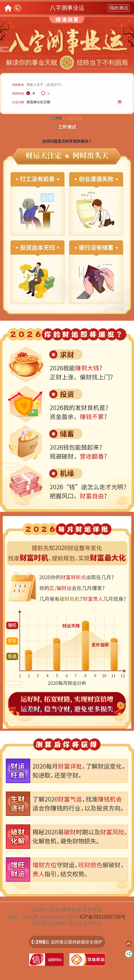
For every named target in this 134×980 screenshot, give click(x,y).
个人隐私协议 (72, 118)
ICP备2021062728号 (103, 917)
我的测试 (119, 8)
